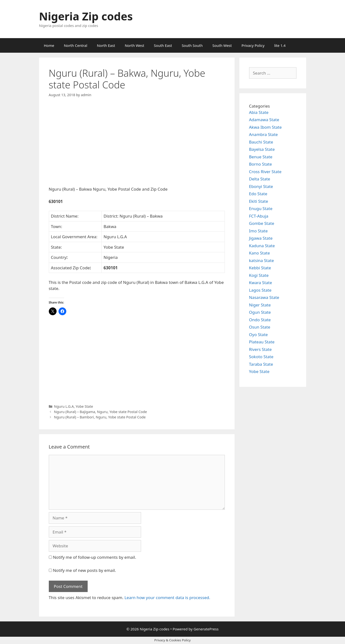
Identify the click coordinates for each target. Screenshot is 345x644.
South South (192, 45)
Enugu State (261, 208)
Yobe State (84, 406)
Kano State (260, 253)
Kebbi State (260, 268)
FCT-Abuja (259, 216)
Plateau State (262, 342)
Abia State (259, 112)
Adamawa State (264, 120)
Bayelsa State (262, 149)
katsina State (261, 260)
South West (222, 45)
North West (135, 45)
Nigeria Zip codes (86, 16)
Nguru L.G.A (64, 406)
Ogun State (260, 312)
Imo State (258, 231)
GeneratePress (206, 629)
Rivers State (261, 349)
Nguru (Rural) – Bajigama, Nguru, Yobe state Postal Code (100, 412)
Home (49, 45)
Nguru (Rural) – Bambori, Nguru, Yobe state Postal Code (100, 417)
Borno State (261, 164)
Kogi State (259, 275)
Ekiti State (259, 201)
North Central (76, 45)
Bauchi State (261, 142)
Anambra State (264, 134)
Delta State (260, 179)
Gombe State (262, 223)
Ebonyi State (261, 186)
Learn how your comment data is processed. (167, 597)
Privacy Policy (253, 45)
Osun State (260, 327)
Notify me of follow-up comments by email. (95, 557)
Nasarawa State (264, 297)
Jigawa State (261, 238)
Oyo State (258, 335)
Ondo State (260, 320)
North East (106, 45)
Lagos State (260, 290)
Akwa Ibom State (265, 127)
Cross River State (265, 172)
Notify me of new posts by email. (84, 570)
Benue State (261, 157)
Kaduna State (262, 246)
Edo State (258, 194)
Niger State (260, 305)
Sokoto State (261, 357)
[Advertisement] (137, 146)
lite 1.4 (280, 45)
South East (163, 45)
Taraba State (261, 364)
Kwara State (261, 283)
